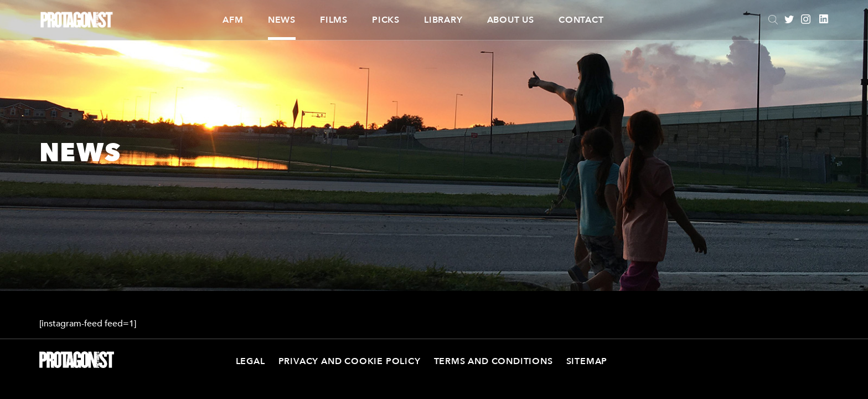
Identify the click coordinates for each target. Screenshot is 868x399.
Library (443, 20)
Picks (386, 20)
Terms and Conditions (494, 361)
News (282, 20)
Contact (581, 20)
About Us (511, 20)
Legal (250, 361)
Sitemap (587, 361)
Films (334, 20)
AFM (233, 20)
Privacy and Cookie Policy (350, 361)
